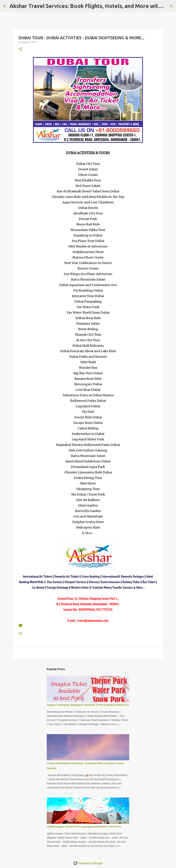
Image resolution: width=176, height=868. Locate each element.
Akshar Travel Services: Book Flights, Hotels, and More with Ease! (93, 6)
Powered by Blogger (88, 863)
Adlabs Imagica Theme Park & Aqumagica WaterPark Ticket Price (84, 827)
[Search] (171, 6)
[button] (20, 49)
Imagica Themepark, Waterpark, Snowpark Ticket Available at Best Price (88, 705)
